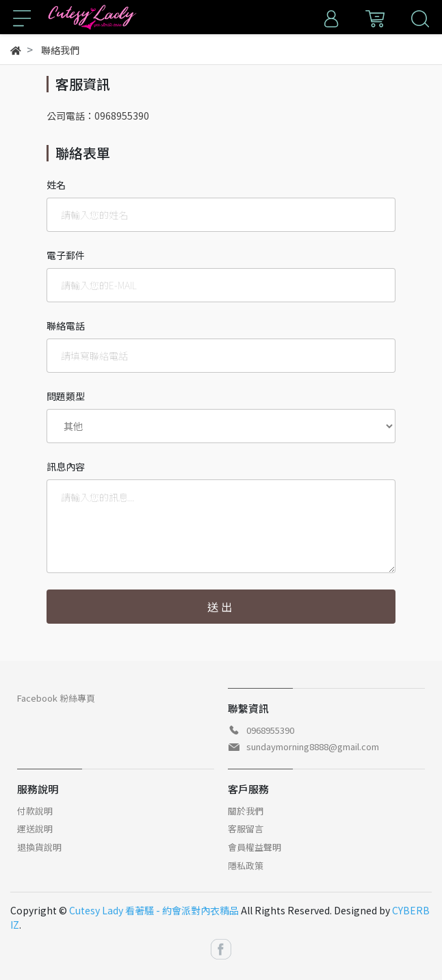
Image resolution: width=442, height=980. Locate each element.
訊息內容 (66, 466)
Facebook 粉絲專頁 (56, 698)
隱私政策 (246, 865)
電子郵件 (66, 255)
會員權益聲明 (255, 847)
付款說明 (35, 811)
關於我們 (246, 811)
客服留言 (246, 829)
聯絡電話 (66, 326)
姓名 (56, 185)
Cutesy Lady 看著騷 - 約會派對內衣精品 (154, 910)
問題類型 (66, 396)
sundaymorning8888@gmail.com (313, 746)
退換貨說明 (39, 847)
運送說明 (35, 829)
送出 (221, 607)
